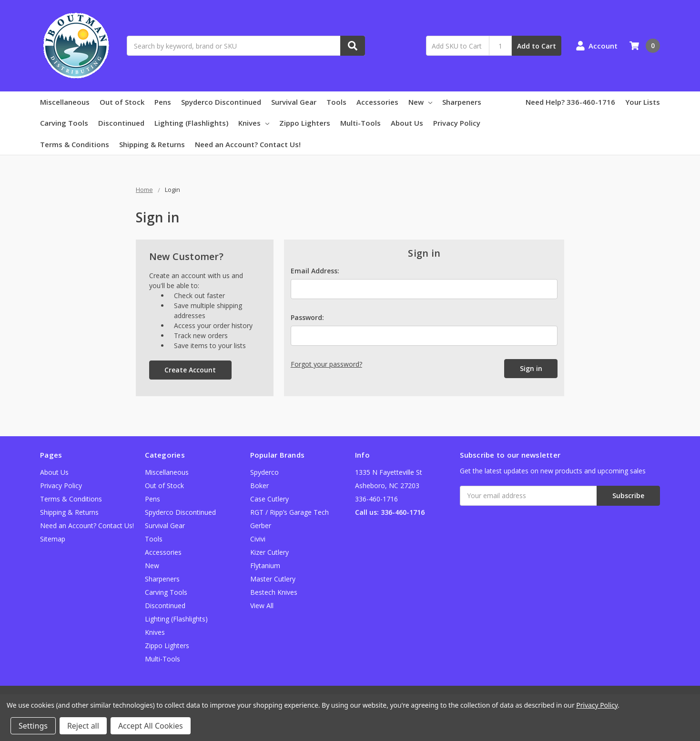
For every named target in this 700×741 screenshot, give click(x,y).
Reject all (83, 726)
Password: (307, 317)
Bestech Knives (274, 592)
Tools (336, 102)
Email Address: (315, 271)
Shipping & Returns (152, 144)
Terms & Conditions (75, 144)
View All (262, 606)
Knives (254, 123)
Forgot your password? (326, 364)
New (420, 102)
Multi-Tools (360, 123)
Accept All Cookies (151, 726)
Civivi (258, 539)
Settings (33, 726)
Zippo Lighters (305, 123)
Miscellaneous (65, 102)
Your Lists (643, 102)
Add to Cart (537, 46)
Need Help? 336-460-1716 (570, 102)
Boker (259, 486)
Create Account (190, 370)
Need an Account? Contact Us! (248, 144)
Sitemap (53, 539)
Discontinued (121, 123)
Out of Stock (122, 102)
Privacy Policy (457, 123)
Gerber (261, 526)
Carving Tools (64, 123)
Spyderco (264, 472)
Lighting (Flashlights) (191, 123)
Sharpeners (462, 102)
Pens (163, 102)
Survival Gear (294, 102)
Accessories (377, 102)
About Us (407, 123)
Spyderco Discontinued (221, 102)
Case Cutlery (269, 499)
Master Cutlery (273, 579)
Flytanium (265, 566)
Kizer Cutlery (269, 552)
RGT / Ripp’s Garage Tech (289, 512)
